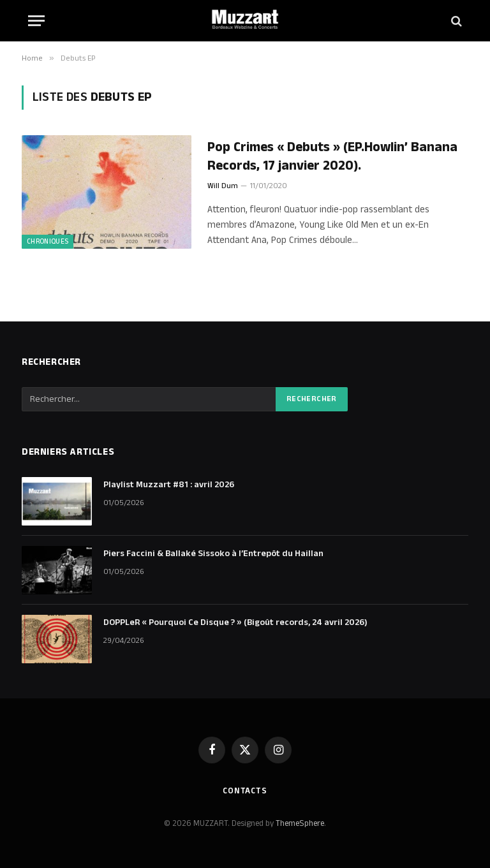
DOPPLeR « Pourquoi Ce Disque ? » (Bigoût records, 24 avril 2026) (235, 622)
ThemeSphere (300, 823)
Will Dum (223, 186)
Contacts (245, 791)
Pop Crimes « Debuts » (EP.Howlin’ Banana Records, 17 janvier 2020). (332, 157)
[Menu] (36, 21)
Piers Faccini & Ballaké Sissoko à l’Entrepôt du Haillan (213, 554)
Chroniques (48, 242)
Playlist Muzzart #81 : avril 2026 (169, 485)
